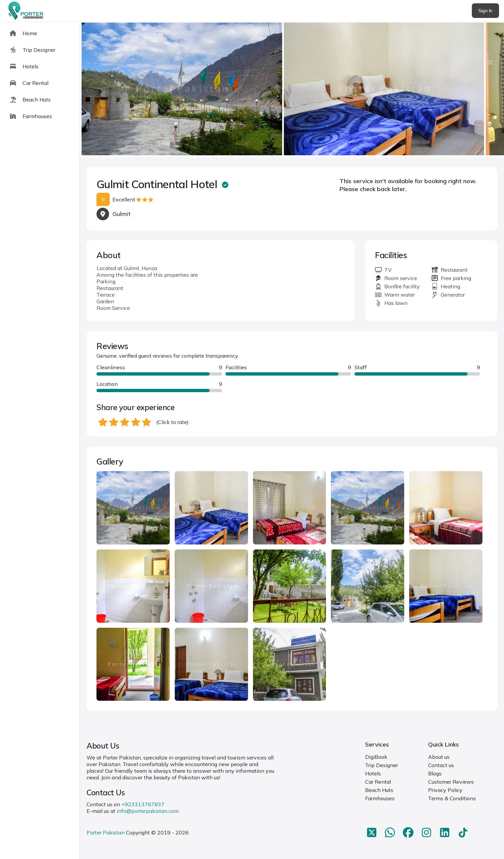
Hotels (373, 773)
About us (439, 757)
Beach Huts (379, 790)
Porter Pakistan (106, 832)
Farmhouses (380, 798)
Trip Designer (381, 765)
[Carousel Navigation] (292, 90)
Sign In (485, 11)
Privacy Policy (445, 790)
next (478, 89)
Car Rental (378, 782)
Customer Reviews (451, 782)
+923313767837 (143, 804)
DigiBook (376, 757)
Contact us (441, 765)
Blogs (435, 773)
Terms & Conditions (452, 798)
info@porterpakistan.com (148, 811)
